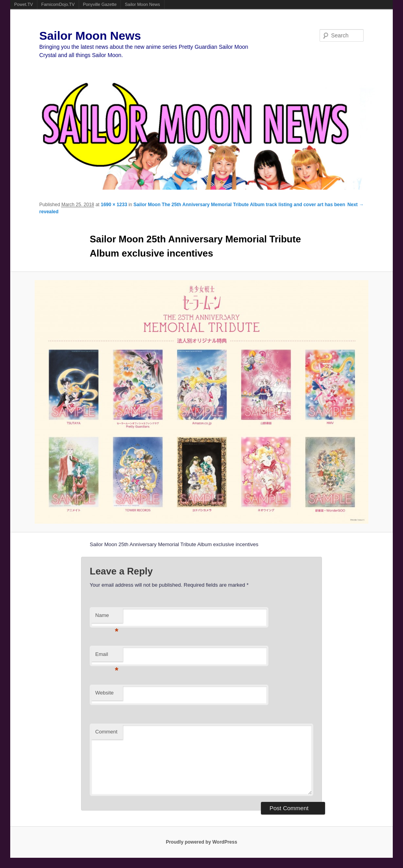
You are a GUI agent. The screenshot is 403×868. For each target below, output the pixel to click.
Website (104, 693)
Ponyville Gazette (100, 4)
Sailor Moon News (142, 4)
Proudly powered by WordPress (201, 842)
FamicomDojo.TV (58, 4)
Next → (356, 205)
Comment (106, 732)
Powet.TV (24, 4)
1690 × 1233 (114, 205)
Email (107, 657)
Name (107, 618)
